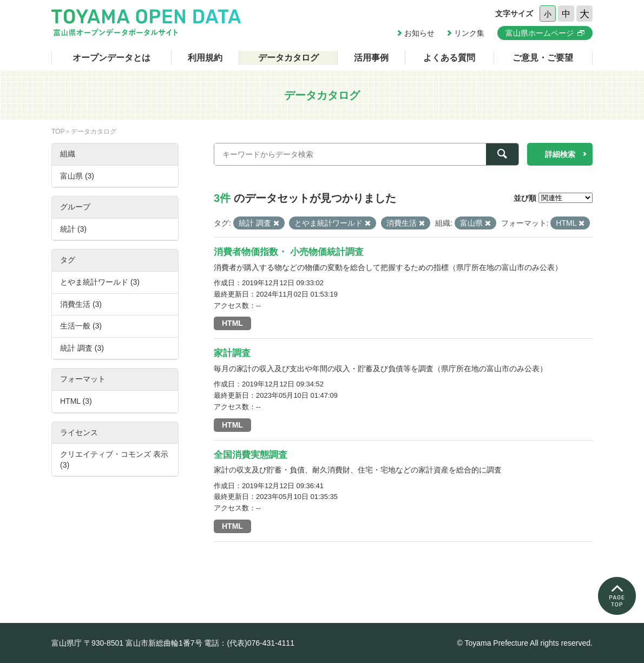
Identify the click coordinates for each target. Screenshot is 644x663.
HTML (232, 323)
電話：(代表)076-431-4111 (249, 643)
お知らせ (419, 33)
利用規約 (205, 58)
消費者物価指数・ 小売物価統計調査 (289, 252)
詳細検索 (560, 154)
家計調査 (232, 353)
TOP (58, 132)
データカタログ (288, 58)
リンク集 (469, 33)
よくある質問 (449, 58)
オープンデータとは (111, 58)
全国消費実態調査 (251, 455)
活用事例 (371, 58)
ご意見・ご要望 (543, 58)
